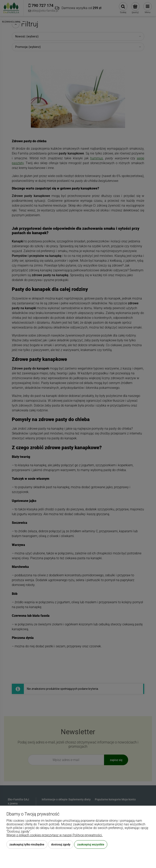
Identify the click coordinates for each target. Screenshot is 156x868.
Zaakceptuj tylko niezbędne (27, 844)
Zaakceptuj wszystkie (91, 844)
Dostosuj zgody (61, 844)
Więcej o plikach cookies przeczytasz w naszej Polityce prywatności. (55, 835)
